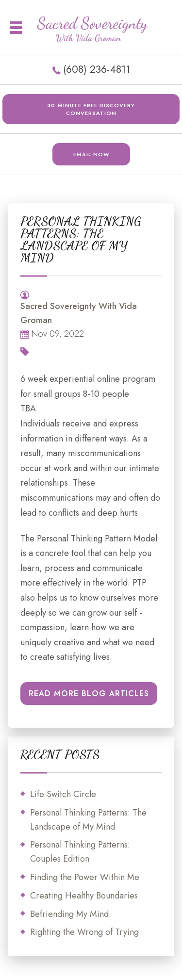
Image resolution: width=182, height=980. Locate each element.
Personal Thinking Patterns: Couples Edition (80, 852)
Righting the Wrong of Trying (84, 932)
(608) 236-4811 (97, 69)
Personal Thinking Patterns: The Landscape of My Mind (88, 820)
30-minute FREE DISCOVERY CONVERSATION (91, 109)
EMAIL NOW (91, 154)
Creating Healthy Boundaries (84, 896)
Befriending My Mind (69, 914)
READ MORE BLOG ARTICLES (89, 694)
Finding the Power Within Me (85, 877)
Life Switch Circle (63, 794)
